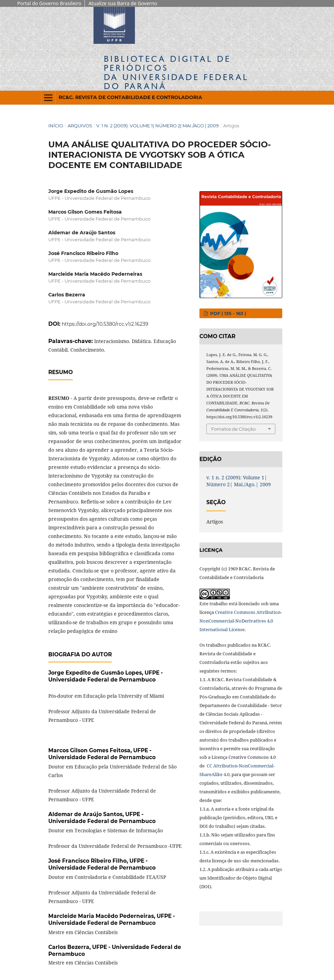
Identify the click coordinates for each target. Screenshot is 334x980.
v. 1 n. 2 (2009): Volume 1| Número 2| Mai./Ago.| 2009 (158, 126)
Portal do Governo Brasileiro (49, 3)
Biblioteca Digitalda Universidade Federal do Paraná (176, 72)
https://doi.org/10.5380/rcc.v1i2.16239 (105, 324)
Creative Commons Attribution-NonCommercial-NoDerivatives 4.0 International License (241, 621)
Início (56, 126)
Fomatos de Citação (233, 429)
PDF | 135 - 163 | (227, 313)
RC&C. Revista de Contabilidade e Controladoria (130, 97)
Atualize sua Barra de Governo (123, 3)
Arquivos (80, 126)
